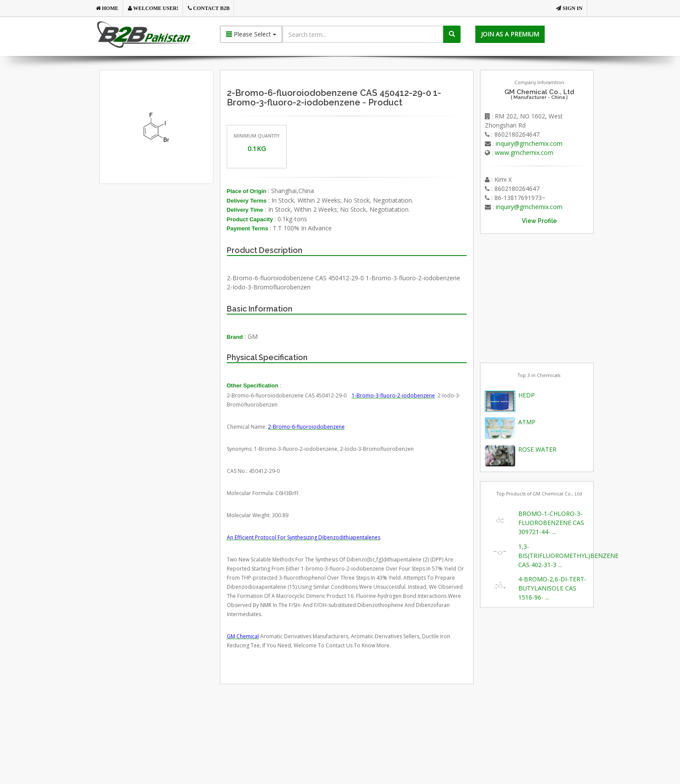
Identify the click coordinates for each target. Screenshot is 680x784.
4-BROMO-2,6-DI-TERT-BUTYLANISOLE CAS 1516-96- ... (552, 588)
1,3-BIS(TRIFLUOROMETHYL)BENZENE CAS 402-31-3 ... (568, 556)
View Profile (539, 221)
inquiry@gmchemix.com (529, 143)
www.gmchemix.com (524, 153)
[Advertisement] (170, 283)
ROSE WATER (537, 449)
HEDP (526, 395)
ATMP (527, 422)
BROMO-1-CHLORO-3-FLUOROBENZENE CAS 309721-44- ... (551, 523)
